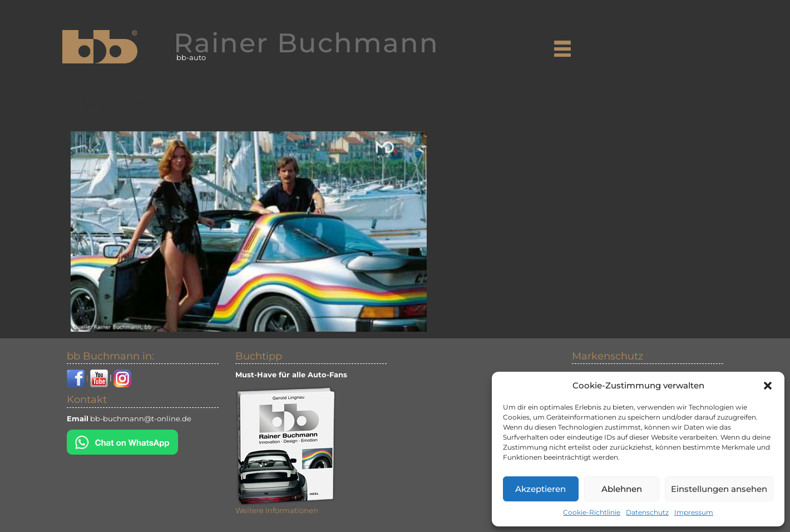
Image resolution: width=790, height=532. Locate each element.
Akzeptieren (540, 489)
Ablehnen (622, 489)
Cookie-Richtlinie (592, 512)
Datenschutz (647, 512)
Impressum (694, 512)
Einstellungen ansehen (719, 489)
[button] (768, 386)
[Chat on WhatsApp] (122, 441)
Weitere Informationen (277, 510)
